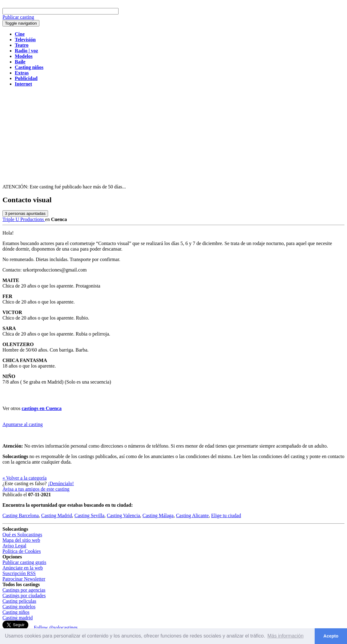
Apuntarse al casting (23, 424)
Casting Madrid (57, 515)
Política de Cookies (22, 551)
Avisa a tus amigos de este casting (36, 489)
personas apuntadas (25, 213)
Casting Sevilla (89, 515)
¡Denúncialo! (61, 483)
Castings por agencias (24, 590)
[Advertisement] (173, 135)
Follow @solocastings (56, 628)
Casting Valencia (123, 515)
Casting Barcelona (21, 515)
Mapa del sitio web (21, 540)
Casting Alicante (192, 515)
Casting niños (16, 612)
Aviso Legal (14, 546)
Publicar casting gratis (24, 562)
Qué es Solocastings (22, 535)
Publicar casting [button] (18, 17)
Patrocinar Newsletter (24, 579)
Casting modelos (19, 607)
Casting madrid (18, 618)
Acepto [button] (331, 636)
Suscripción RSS (19, 573)
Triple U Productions (24, 219)
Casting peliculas (19, 601)
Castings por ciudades (24, 596)
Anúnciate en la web (23, 568)
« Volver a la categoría (24, 478)
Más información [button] (286, 636)
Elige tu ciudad (226, 515)
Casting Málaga (158, 515)
